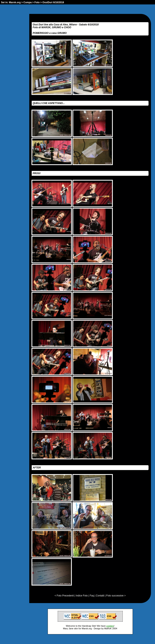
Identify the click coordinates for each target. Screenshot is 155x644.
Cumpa (28, 2)
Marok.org (15, 2)
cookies (110, 626)
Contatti (100, 596)
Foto (37, 2)
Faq (92, 596)
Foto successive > (116, 596)
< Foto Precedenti (64, 596)
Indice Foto (82, 596)
